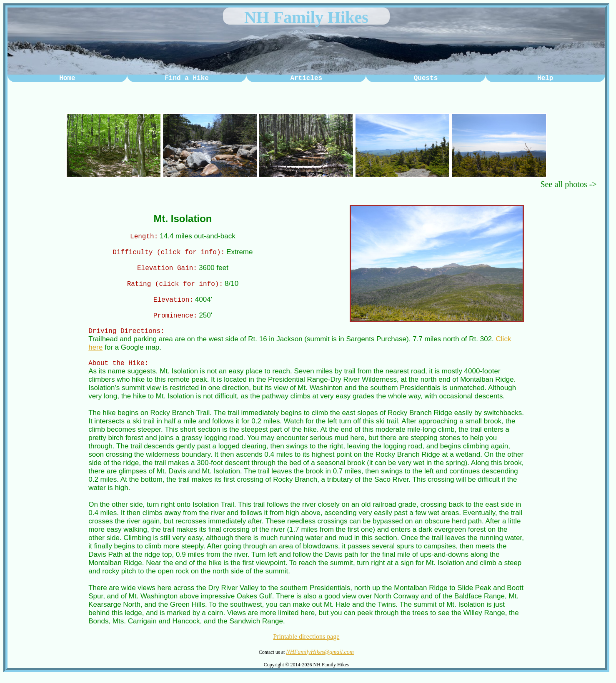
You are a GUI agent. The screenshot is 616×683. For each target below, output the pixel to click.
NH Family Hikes (306, 17)
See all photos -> (569, 184)
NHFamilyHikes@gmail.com (320, 659)
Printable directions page (306, 644)
